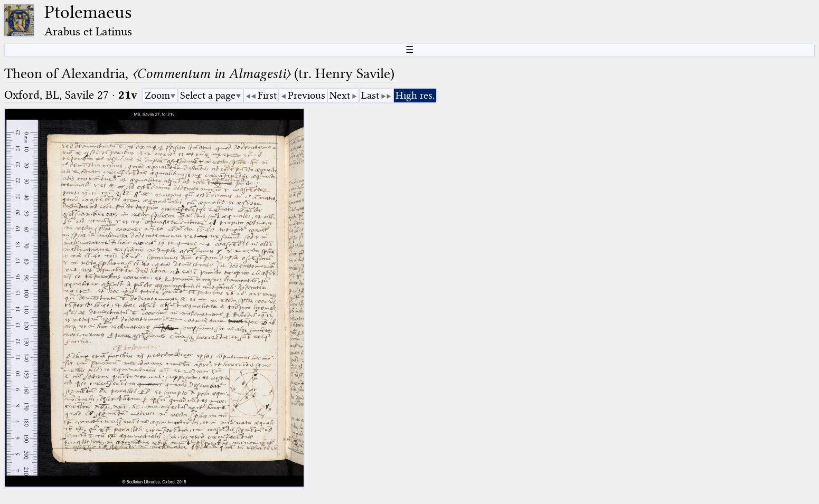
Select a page (208, 95)
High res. (415, 95)
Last (370, 95)
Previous (307, 95)
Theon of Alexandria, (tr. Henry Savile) (199, 74)
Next (340, 95)
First (267, 95)
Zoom (157, 95)
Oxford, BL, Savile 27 (57, 95)
